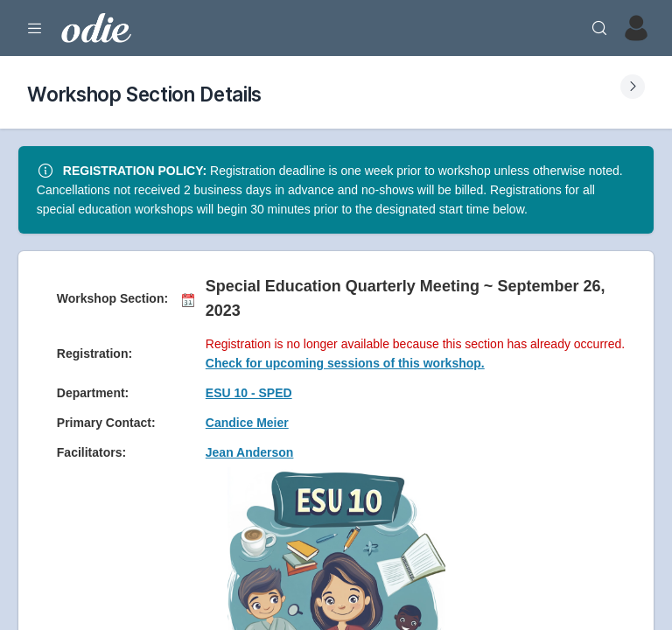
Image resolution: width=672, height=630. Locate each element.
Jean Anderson (250, 452)
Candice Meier (247, 423)
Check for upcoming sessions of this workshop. (345, 363)
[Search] (599, 28)
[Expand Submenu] (633, 87)
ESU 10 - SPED (249, 393)
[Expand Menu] (35, 28)
